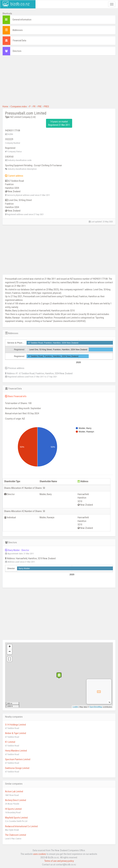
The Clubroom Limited (16, 835)
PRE (40, 106)
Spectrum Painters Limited (18, 759)
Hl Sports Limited (13, 809)
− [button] (10, 652)
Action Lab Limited (14, 791)
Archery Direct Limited (16, 800)
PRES (46, 106)
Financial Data (19, 40)
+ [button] (10, 647)
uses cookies (40, 854)
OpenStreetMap (96, 707)
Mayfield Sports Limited (16, 818)
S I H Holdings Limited (15, 725)
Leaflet (75, 707)
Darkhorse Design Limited (17, 768)
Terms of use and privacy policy (59, 861)
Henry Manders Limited (16, 751)
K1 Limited (10, 742)
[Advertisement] (59, 82)
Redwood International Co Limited (21, 826)
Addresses (18, 30)
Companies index (19, 106)
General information (22, 20)
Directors (17, 51)
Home (5, 106)
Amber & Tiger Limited (16, 733)
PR (34, 106)
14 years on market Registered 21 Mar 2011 (59, 123)
